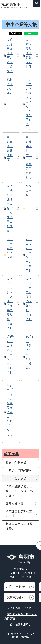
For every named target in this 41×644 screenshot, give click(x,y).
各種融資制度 (14, 503)
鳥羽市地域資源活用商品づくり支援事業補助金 (10, 208)
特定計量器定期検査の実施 (19, 514)
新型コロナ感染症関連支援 (19, 526)
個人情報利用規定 (21, 624)
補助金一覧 (29, 190)
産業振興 (11, 454)
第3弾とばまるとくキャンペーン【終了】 (10, 354)
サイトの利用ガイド (19, 608)
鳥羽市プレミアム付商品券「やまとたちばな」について (10, 412)
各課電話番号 (15, 597)
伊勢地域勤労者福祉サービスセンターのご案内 (19, 491)
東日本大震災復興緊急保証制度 (29, 53)
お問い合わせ (16, 587)
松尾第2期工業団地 (18, 471)
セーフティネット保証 (10, 248)
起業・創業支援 (16, 463)
